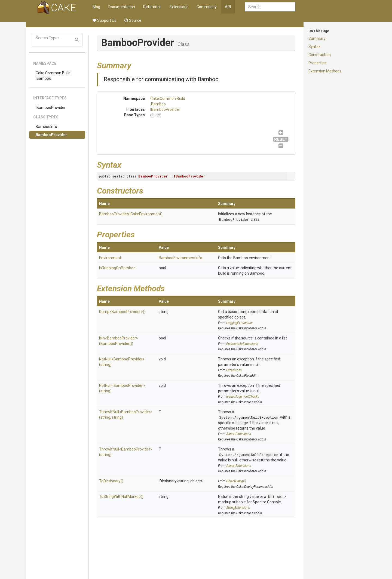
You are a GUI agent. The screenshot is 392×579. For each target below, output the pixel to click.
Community (207, 7)
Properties (317, 63)
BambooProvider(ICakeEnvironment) (131, 214)
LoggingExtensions (239, 323)
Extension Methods (325, 71)
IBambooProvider (51, 108)
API (228, 7)
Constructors (320, 55)
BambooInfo (46, 127)
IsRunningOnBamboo (117, 268)
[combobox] (270, 7)
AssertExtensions (239, 434)
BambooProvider (51, 135)
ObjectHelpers (236, 481)
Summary (317, 38)
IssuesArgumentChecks (243, 397)
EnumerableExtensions (242, 344)
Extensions (179, 7)
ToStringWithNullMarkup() (121, 497)
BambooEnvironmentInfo (180, 258)
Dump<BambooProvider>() (122, 312)
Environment (110, 258)
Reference (152, 7)
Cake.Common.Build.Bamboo (53, 76)
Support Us (104, 20)
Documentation (122, 7)
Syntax (314, 47)
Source (133, 20)
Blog (96, 7)
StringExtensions (238, 508)
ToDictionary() (111, 481)
